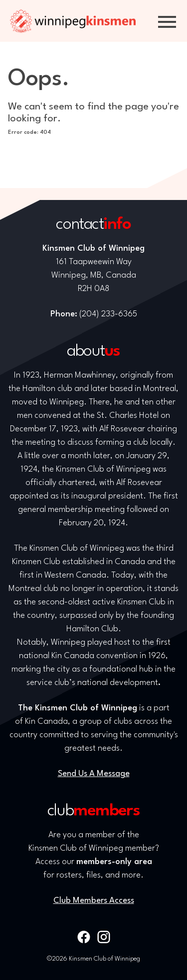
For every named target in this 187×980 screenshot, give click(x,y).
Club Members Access (94, 901)
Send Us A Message (94, 774)
